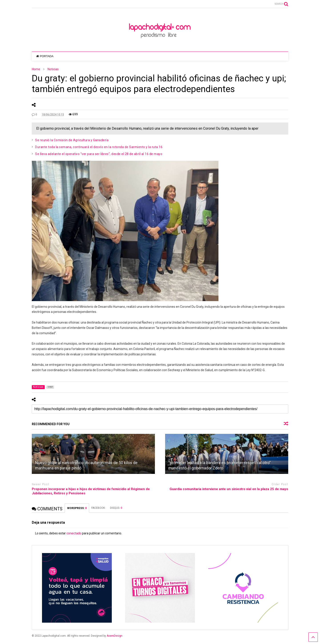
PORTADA (45, 56)
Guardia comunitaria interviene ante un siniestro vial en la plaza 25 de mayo (229, 489)
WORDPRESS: (77, 508)
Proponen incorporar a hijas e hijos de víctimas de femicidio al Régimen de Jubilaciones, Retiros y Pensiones (91, 491)
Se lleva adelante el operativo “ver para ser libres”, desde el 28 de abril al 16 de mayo (99, 154)
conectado (74, 533)
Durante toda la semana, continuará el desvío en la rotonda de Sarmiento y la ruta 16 (99, 147)
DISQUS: (116, 508)
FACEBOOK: (98, 508)
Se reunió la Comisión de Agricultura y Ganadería (72, 140)
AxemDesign (115, 636)
